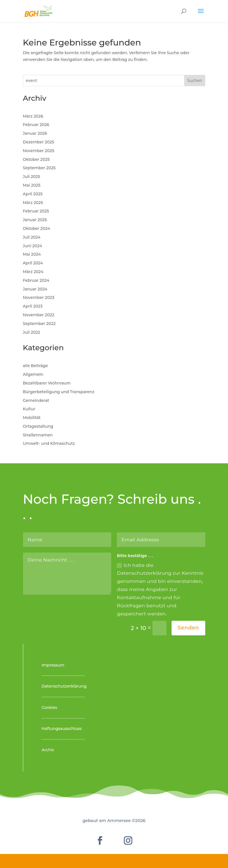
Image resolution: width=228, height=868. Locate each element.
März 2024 (33, 272)
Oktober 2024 (36, 228)
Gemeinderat (36, 400)
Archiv (48, 750)
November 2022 (38, 315)
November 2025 (38, 151)
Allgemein (33, 374)
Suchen (195, 81)
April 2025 (33, 194)
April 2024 (33, 263)
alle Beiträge (35, 366)
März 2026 (33, 116)
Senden (188, 628)
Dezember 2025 (38, 142)
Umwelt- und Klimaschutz (49, 443)
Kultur (29, 409)
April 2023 (33, 306)
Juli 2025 (31, 177)
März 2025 (33, 203)
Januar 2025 (35, 220)
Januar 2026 (35, 133)
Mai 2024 (32, 254)
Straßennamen (38, 435)
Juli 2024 (32, 237)
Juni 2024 (32, 246)
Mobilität (32, 418)
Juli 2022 (31, 332)
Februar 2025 (36, 211)
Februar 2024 (36, 280)
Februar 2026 (36, 125)
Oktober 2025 (36, 159)
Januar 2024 (35, 289)
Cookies (49, 707)
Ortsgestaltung (38, 426)
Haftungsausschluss (62, 729)
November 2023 (38, 297)
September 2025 (39, 168)
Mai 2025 (32, 185)
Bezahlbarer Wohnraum (47, 383)
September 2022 (39, 324)
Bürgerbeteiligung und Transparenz (59, 392)
